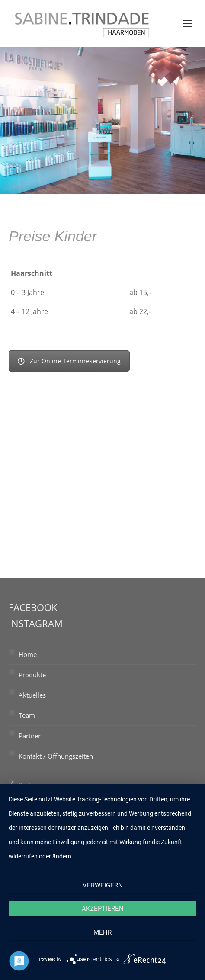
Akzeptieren (103, 909)
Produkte (32, 675)
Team (27, 715)
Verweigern (103, 885)
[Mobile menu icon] (188, 23)
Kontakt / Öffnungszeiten (56, 756)
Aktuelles (32, 695)
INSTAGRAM (36, 623)
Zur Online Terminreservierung (69, 361)
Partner (30, 736)
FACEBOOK (33, 607)
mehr (102, 932)
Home (28, 654)
